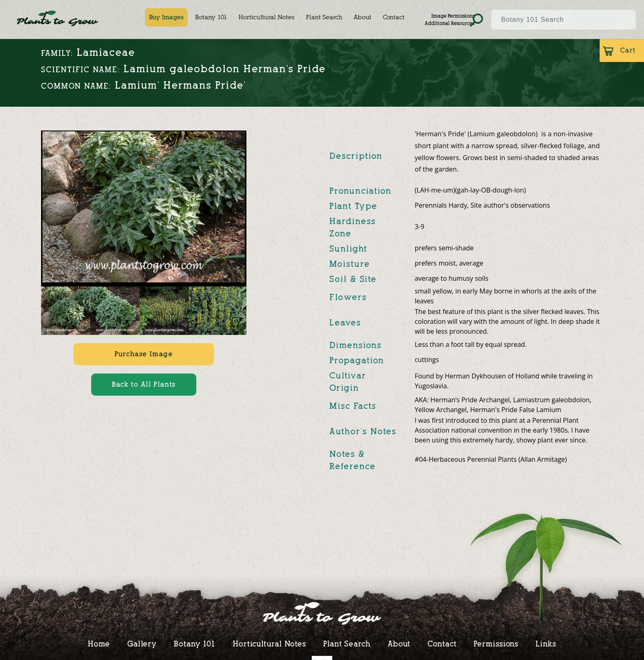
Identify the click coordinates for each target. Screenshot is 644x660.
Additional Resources (450, 23)
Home (99, 644)
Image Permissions (453, 16)
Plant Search (324, 17)
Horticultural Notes (267, 17)
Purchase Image (144, 354)
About (362, 17)
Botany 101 (211, 17)
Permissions (496, 644)
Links (546, 644)
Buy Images (166, 17)
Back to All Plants (144, 384)
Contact (394, 17)
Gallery (142, 644)
